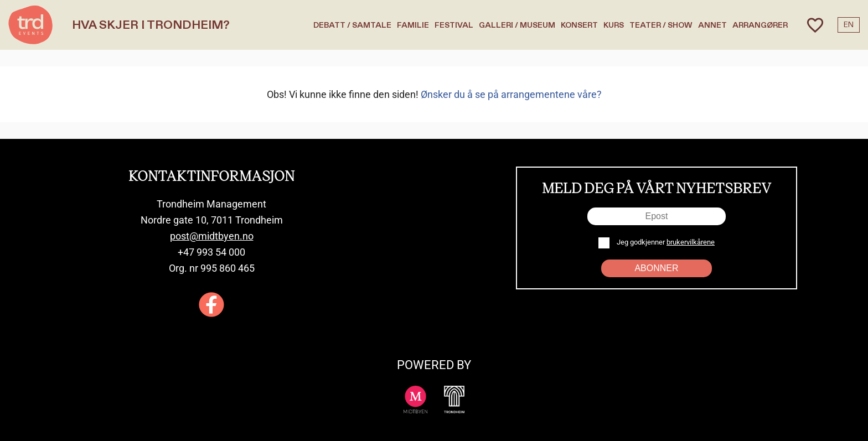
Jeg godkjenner (665, 242)
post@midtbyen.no (212, 236)
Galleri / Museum (517, 25)
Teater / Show (661, 25)
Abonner (656, 268)
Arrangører (760, 25)
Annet (712, 25)
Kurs (614, 25)
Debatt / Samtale (352, 25)
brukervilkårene (691, 242)
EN (849, 25)
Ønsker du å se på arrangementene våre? (511, 94)
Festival (454, 25)
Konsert (579, 25)
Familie (413, 25)
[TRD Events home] (30, 25)
